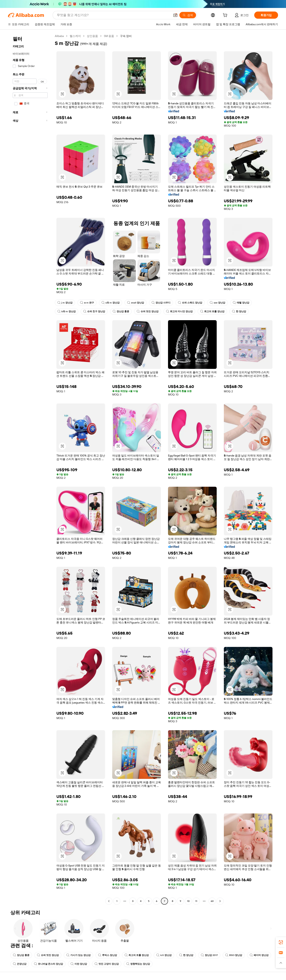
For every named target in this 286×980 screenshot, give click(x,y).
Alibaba (59, 36)
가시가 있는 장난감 (78, 955)
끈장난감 (20, 964)
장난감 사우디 (161, 303)
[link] (281, 942)
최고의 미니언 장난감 (179, 311)
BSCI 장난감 (234, 955)
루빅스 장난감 (108, 955)
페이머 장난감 (259, 955)
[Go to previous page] (109, 901)
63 (212, 901)
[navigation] (30, 469)
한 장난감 (239, 311)
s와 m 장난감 (111, 303)
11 (196, 901)
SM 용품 (109, 36)
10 (188, 901)
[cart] (226, 16)
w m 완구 (87, 303)
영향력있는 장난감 (138, 964)
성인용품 (92, 36)
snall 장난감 (136, 303)
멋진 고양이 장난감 (107, 964)
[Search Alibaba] (113, 15)
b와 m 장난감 (67, 311)
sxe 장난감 (217, 303)
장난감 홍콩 (121, 311)
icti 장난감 (164, 955)
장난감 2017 (209, 955)
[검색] (188, 15)
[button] (175, 15)
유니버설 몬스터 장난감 (48, 964)
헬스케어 (75, 36)
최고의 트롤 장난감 (212, 311)
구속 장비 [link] (126, 36)
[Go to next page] (220, 901)
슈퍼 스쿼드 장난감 (190, 303)
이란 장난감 (79, 964)
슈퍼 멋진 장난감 (148, 311)
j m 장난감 (65, 303)
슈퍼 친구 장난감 (94, 311)
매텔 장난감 (241, 303)
